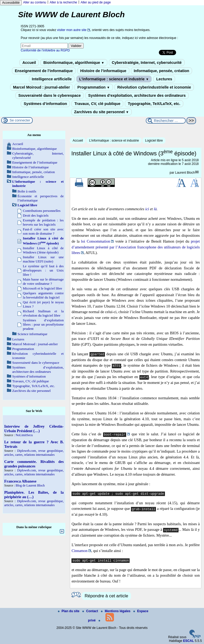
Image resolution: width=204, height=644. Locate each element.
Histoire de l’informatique (103, 71)
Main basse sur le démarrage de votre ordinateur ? (43, 281)
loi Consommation (95, 241)
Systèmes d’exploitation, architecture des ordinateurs (137, 95)
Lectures (164, 79)
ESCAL (188, 641)
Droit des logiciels (36, 215)
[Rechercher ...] (166, 121)
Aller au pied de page (95, 2)
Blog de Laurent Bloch (30, 485)
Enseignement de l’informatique (44, 71)
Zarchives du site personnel (101, 112)
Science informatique (32, 334)
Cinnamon (79, 551)
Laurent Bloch (185, 173)
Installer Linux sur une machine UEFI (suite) (43, 259)
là (155, 209)
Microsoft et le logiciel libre (42, 288)
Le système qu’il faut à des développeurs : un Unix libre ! (43, 270)
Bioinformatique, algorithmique (74, 63)
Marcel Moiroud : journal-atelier (41, 87)
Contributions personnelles (42, 211)
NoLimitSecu (24, 435)
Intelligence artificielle (52, 79)
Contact (91, 611)
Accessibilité (11, 3)
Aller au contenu (35, 2)
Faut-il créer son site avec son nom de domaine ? (43, 231)
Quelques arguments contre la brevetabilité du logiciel (43, 295)
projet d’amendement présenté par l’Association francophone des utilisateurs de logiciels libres (136, 247)
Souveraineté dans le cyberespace (50, 95)
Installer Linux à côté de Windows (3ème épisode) (43, 250)
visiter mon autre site (72, 30)
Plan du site (69, 611)
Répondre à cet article (106, 596)
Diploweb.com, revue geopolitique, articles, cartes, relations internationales (34, 453)
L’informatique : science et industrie (114, 79)
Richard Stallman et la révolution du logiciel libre (43, 313)
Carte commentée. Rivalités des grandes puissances (34, 464)
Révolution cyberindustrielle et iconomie (154, 87)
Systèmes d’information (45, 104)
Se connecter (20, 120)
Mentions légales (116, 611)
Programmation (93, 87)
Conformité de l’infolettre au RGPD (45, 50)
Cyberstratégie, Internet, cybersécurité (147, 63)
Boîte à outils (27, 191)
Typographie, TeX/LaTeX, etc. (154, 104)
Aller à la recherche (63, 2)
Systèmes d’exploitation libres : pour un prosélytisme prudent (43, 324)
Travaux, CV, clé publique (97, 104)
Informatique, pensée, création (162, 71)
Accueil (29, 63)
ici (147, 209)
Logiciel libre (154, 141)
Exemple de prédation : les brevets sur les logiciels (43, 222)
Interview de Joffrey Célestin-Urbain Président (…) (34, 429)
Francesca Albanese (20, 481)
